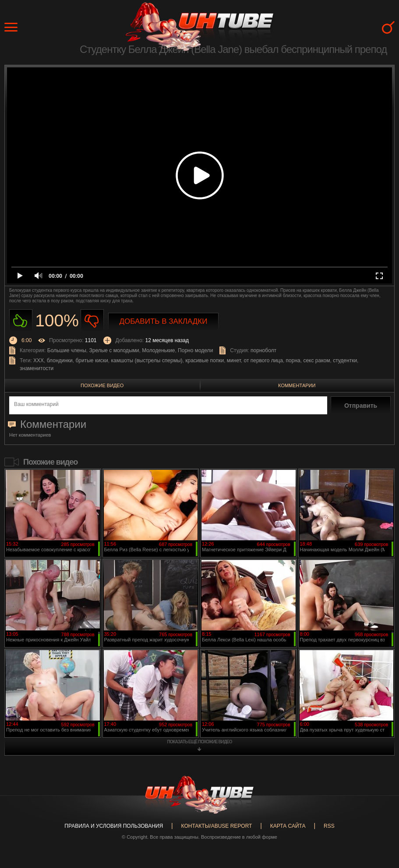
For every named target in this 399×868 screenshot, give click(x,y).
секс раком (316, 360)
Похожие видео (102, 385)
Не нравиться (92, 321)
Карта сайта (288, 826)
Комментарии (297, 385)
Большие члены (67, 350)
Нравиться (21, 321)
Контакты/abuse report (217, 826)
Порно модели (195, 350)
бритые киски (92, 360)
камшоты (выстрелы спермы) (147, 360)
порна (293, 360)
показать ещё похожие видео (200, 742)
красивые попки (205, 360)
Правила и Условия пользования (114, 826)
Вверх (379, 816)
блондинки (60, 360)
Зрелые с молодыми (114, 350)
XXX (39, 360)
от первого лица (263, 360)
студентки (345, 360)
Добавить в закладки (164, 321)
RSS (329, 826)
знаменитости (37, 368)
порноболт (263, 350)
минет (234, 360)
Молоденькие (158, 350)
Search (388, 27)
